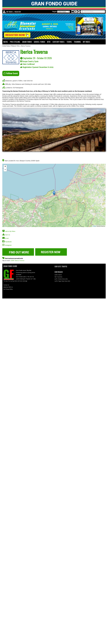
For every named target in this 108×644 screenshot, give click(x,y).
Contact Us (6, 285)
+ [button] (5, 167)
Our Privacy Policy (8, 289)
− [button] (5, 170)
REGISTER (18, 12)
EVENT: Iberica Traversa (18, 261)
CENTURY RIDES (58, 42)
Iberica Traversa (26, 46)
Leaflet (94, 226)
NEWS (6, 42)
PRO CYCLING (15, 42)
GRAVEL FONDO (39, 42)
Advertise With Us (8, 287)
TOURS (69, 42)
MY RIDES (10, 12)
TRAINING (77, 42)
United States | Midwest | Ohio (11, 46)
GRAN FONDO (27, 42)
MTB (49, 42)
